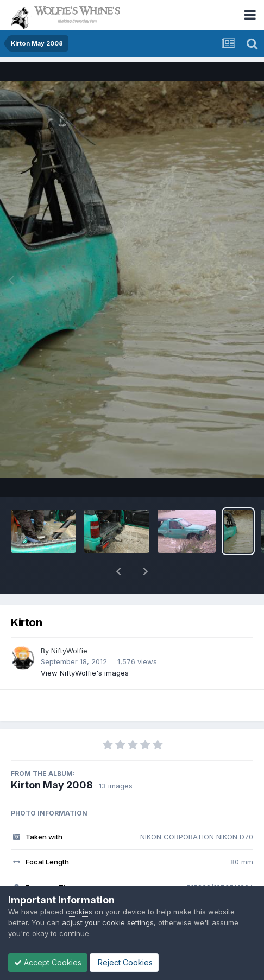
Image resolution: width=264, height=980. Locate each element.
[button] (118, 571)
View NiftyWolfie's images (85, 673)
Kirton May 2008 (52, 785)
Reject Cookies (124, 962)
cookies (79, 912)
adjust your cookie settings (108, 922)
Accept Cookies (48, 962)
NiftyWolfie (69, 651)
